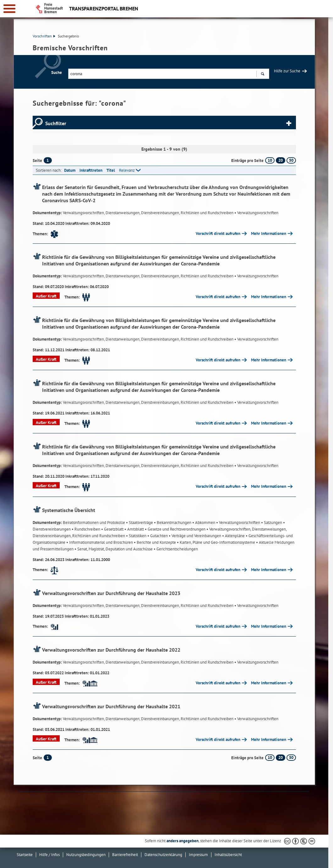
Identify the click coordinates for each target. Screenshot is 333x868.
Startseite (25, 855)
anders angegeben (183, 841)
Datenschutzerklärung (163, 855)
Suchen (262, 75)
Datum (70, 170)
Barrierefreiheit (125, 855)
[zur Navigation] (9, 9)
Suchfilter (56, 123)
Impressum (198, 855)
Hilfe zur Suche (287, 71)
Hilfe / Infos (49, 855)
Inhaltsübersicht (228, 855)
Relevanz (127, 170)
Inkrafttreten (91, 170)
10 (270, 160)
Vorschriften (44, 36)
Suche (57, 72)
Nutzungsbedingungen (86, 855)
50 (291, 160)
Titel (111, 170)
